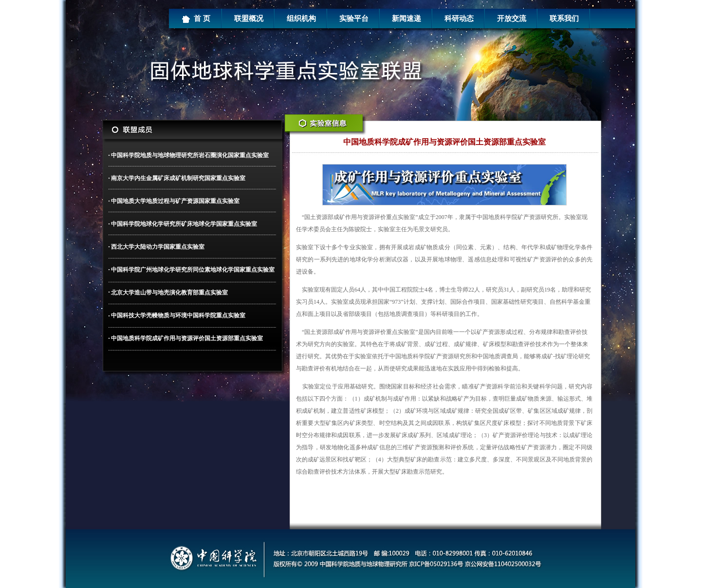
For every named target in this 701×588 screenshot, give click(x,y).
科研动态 (459, 18)
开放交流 (512, 18)
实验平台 (354, 18)
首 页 (196, 19)
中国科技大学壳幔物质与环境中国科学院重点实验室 (178, 315)
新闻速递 (406, 18)
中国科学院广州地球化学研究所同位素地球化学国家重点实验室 (193, 270)
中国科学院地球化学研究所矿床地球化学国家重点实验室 (184, 224)
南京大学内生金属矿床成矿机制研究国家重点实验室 (178, 178)
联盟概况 (249, 18)
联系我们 (564, 18)
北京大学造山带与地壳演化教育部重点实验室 (169, 293)
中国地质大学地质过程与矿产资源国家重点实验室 (175, 201)
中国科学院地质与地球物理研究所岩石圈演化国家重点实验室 (190, 155)
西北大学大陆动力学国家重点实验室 (158, 247)
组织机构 (301, 18)
